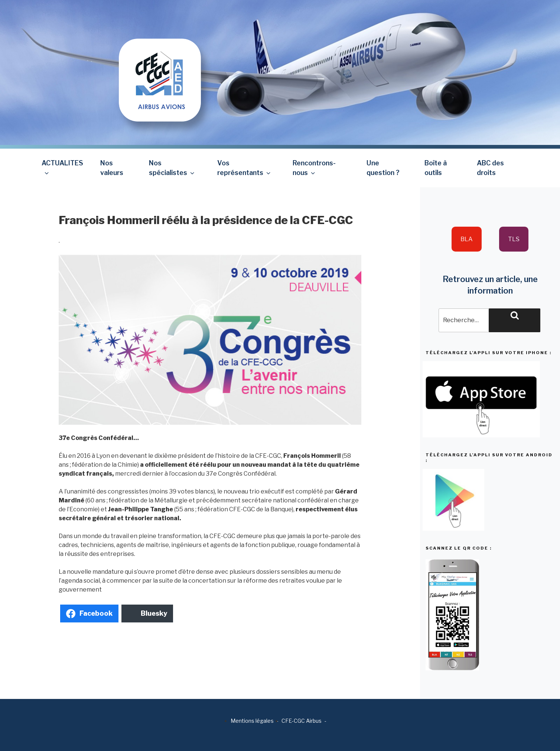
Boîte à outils (436, 168)
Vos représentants (245, 168)
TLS (514, 239)
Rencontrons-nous (314, 168)
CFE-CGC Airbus (302, 721)
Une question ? (383, 168)
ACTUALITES (62, 168)
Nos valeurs (112, 168)
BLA (467, 239)
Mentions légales (252, 721)
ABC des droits (490, 168)
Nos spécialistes (172, 168)
